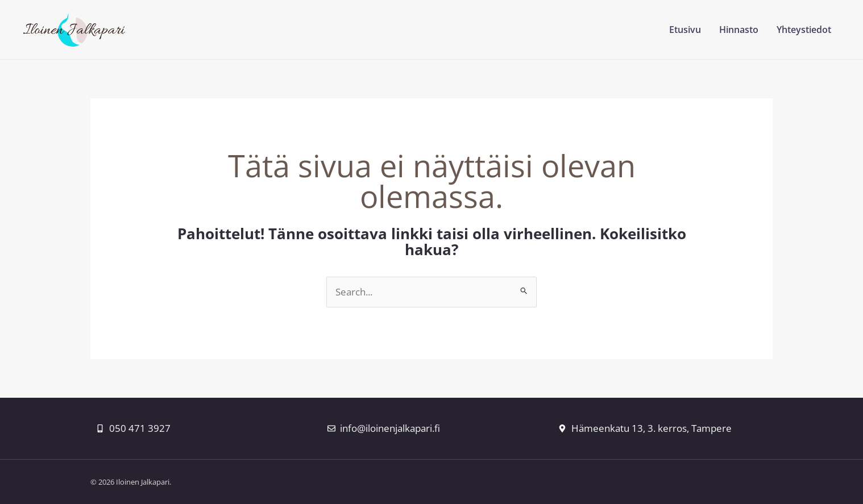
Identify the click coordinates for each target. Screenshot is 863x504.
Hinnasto (739, 30)
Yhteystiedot (804, 30)
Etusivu (685, 30)
